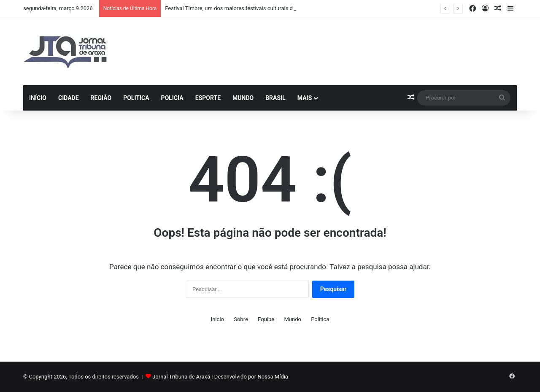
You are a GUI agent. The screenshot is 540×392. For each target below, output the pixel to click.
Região (101, 98)
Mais (305, 98)
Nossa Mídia (273, 377)
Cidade (69, 98)
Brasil (275, 98)
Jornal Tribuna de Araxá (181, 377)
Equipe (266, 319)
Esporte (208, 98)
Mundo (243, 98)
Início (38, 98)
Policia (172, 98)
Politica (136, 98)
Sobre (241, 319)
